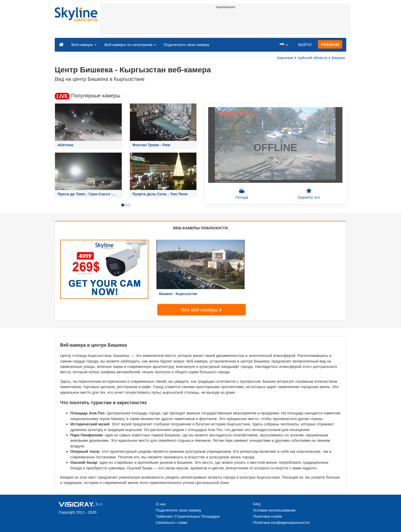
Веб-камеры (84, 45)
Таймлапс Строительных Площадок (188, 516)
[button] (284, 44)
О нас (161, 504)
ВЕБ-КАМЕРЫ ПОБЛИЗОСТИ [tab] (200, 228)
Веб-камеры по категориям (130, 45)
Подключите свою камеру (186, 45)
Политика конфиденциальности (281, 522)
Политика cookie (268, 516)
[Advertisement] (225, 22)
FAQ (257, 504)
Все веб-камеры (202, 310)
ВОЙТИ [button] (305, 45)
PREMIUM (330, 44)
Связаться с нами (171, 522)
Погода (242, 194)
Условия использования (274, 510)
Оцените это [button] (309, 194)
